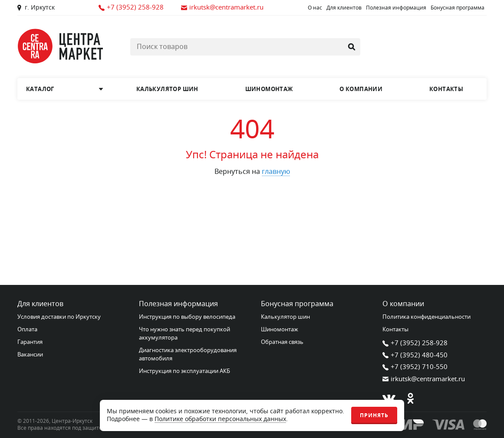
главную (276, 172)
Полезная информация (396, 8)
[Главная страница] (61, 46)
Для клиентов (344, 8)
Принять (374, 415)
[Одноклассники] (411, 399)
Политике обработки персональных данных (220, 419)
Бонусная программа (458, 8)
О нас (315, 8)
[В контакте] (389, 399)
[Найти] (352, 47)
